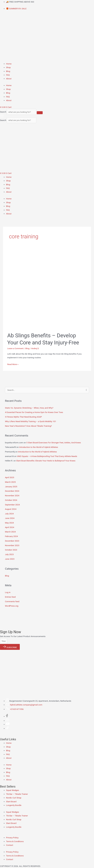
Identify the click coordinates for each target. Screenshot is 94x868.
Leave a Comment (15, 348)
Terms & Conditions (15, 841)
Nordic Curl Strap (14, 798)
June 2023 (10, 559)
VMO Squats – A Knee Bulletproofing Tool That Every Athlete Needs (47, 456)
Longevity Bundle (14, 805)
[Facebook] (7, 716)
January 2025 (11, 487)
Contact (10, 845)
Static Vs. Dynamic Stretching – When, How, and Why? (29, 408)
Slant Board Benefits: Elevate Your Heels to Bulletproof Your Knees (46, 461)
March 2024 (10, 532)
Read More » (13, 364)
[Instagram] (8, 721)
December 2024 (12, 491)
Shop (8, 67)
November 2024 (12, 495)
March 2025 (10, 482)
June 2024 (10, 518)
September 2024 (12, 505)
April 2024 (10, 527)
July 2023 (9, 554)
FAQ (8, 75)
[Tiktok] (8, 728)
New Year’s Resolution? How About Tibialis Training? (28, 426)
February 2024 (11, 536)
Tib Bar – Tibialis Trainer (17, 794)
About (9, 79)
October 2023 (11, 550)
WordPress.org (12, 606)
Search (3, 112)
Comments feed (12, 601)
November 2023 (12, 545)
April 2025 (10, 477)
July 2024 (9, 514)
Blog (8, 71)
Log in (8, 592)
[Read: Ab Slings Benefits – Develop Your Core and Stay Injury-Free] (47, 289)
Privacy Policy (12, 838)
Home (9, 64)
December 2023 (12, 541)
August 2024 (11, 509)
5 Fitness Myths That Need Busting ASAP (23, 417)
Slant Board (11, 802)
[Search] (40, 113)
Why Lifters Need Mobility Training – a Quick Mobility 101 (31, 421)
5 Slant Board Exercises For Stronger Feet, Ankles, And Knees (53, 443)
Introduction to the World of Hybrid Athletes (39, 447)
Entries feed (10, 597)
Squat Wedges (13, 790)
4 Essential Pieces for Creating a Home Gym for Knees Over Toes (34, 412)
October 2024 (11, 500)
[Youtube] (8, 724)
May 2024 (9, 523)
